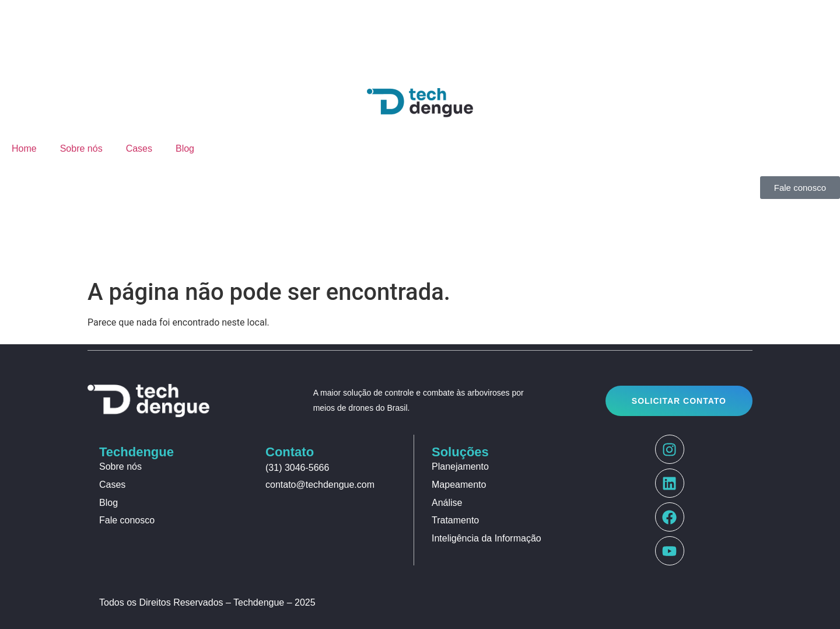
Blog (185, 148)
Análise (447, 503)
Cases (139, 148)
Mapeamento (459, 485)
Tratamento (455, 520)
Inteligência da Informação (487, 538)
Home (24, 148)
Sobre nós (81, 148)
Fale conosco (127, 520)
